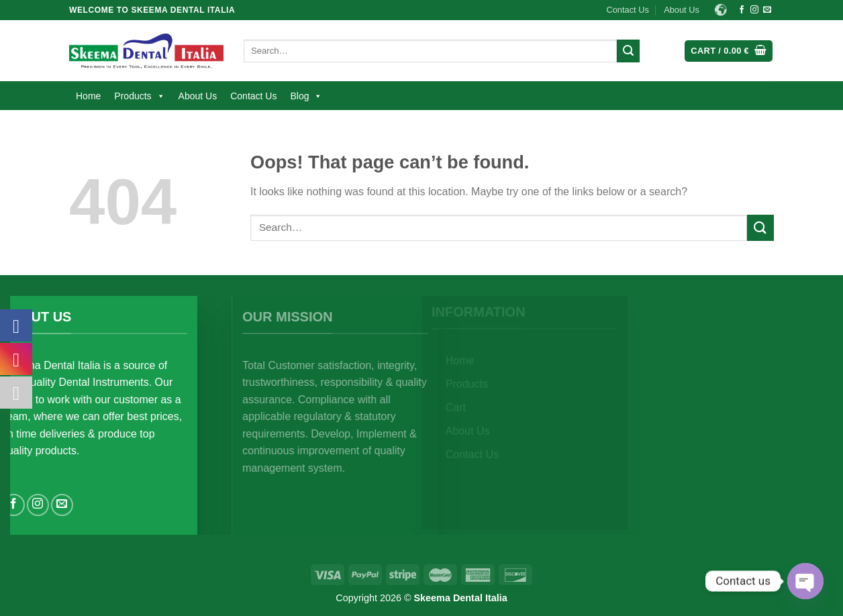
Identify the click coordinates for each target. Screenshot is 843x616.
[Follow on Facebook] (742, 10)
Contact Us (628, 10)
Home (88, 96)
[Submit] (628, 51)
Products (139, 96)
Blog (306, 96)
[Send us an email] (767, 10)
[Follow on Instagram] (754, 10)
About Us (682, 10)
